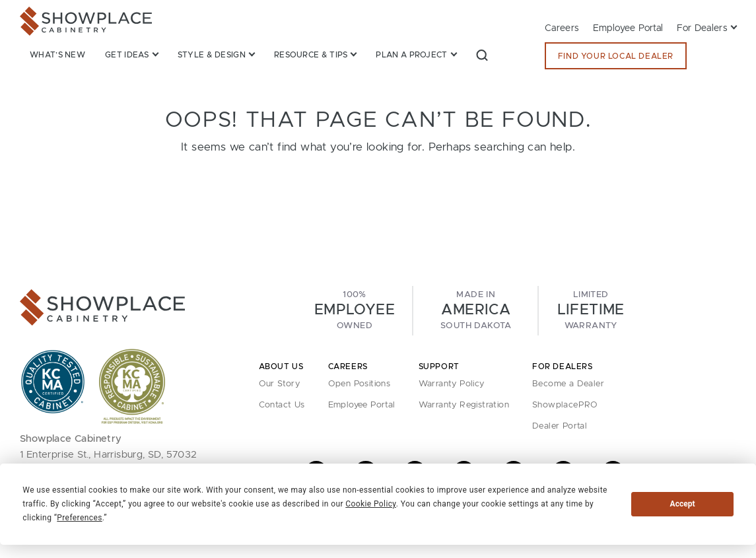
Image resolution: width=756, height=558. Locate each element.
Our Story (280, 384)
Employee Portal (628, 28)
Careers (562, 28)
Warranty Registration (464, 405)
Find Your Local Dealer (616, 56)
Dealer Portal (560, 426)
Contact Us (282, 405)
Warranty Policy (452, 384)
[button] (482, 55)
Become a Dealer (568, 384)
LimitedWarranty (591, 310)
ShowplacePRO (565, 405)
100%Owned (355, 310)
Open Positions (360, 384)
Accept (683, 504)
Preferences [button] (79, 518)
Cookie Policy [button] (371, 504)
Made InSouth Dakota (476, 310)
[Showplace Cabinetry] (86, 21)
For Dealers (702, 28)
